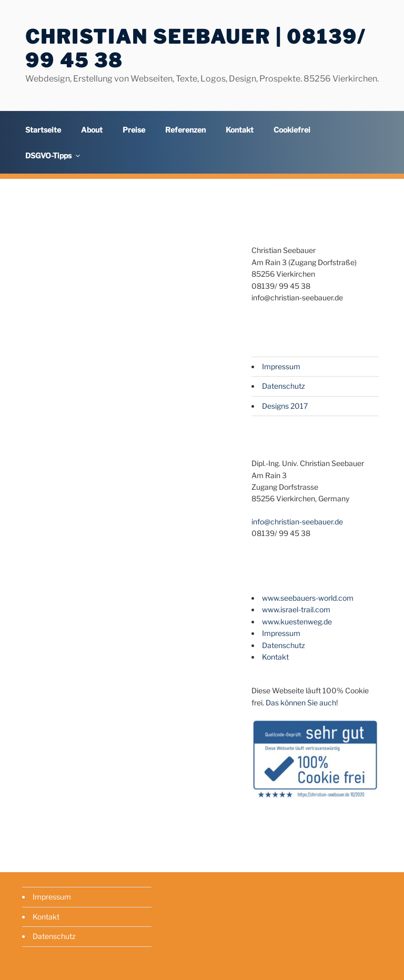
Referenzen (185, 130)
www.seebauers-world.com (308, 598)
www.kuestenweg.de (297, 622)
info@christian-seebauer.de (297, 522)
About (92, 130)
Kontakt (240, 130)
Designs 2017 (285, 406)
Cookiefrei (292, 130)
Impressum (281, 366)
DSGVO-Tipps (53, 155)
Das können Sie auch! (302, 703)
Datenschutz (284, 386)
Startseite (43, 130)
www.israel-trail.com (296, 609)
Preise (134, 130)
